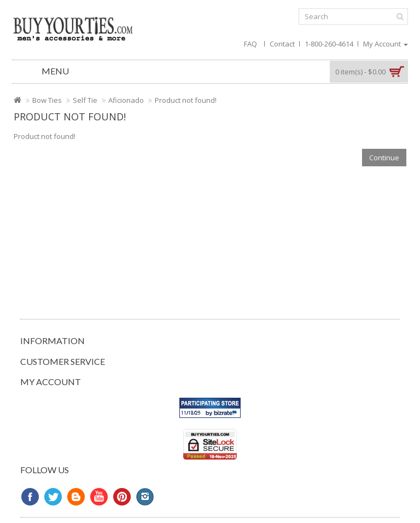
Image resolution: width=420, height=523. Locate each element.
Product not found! (186, 100)
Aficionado (126, 100)
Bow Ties (47, 100)
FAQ (250, 44)
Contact (282, 44)
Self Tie (85, 100)
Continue (384, 158)
